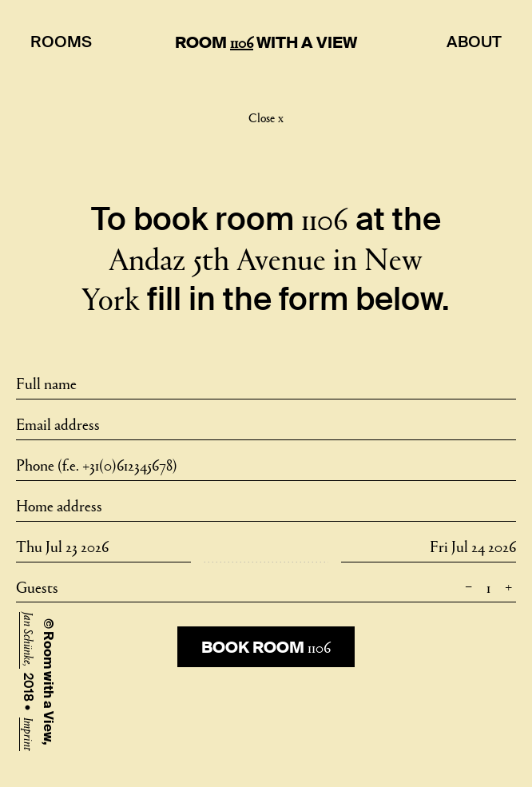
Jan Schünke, (29, 640)
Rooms (61, 42)
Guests (266, 586)
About (474, 42)
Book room (266, 646)
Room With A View (266, 42)
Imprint (29, 734)
